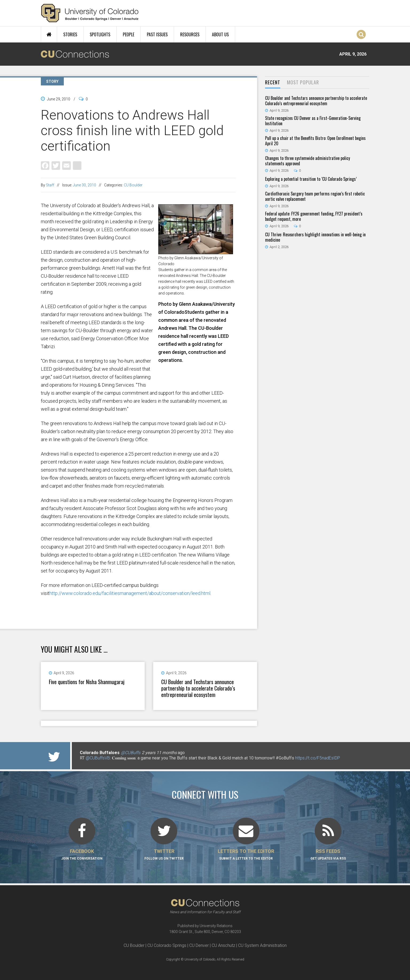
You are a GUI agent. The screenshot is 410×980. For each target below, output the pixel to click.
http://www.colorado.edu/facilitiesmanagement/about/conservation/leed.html (130, 593)
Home (49, 34)
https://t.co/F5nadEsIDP (318, 758)
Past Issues (157, 34)
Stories (70, 34)
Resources (190, 34)
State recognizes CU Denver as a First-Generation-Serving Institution (313, 121)
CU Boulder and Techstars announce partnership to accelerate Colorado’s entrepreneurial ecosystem (198, 688)
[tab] (273, 83)
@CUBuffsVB (98, 758)
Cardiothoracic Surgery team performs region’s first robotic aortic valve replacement (315, 196)
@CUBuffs (131, 753)
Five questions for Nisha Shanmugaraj (87, 682)
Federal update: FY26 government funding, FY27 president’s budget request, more (314, 216)
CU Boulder (133, 185)
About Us (220, 34)
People (129, 34)
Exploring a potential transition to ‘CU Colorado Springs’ (311, 179)
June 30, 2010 (84, 185)
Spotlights (100, 34)
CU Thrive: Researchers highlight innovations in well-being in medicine (315, 237)
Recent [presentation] (273, 82)
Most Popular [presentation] (303, 82)
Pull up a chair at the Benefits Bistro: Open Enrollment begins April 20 (315, 141)
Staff (50, 185)
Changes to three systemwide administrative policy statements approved (307, 161)
